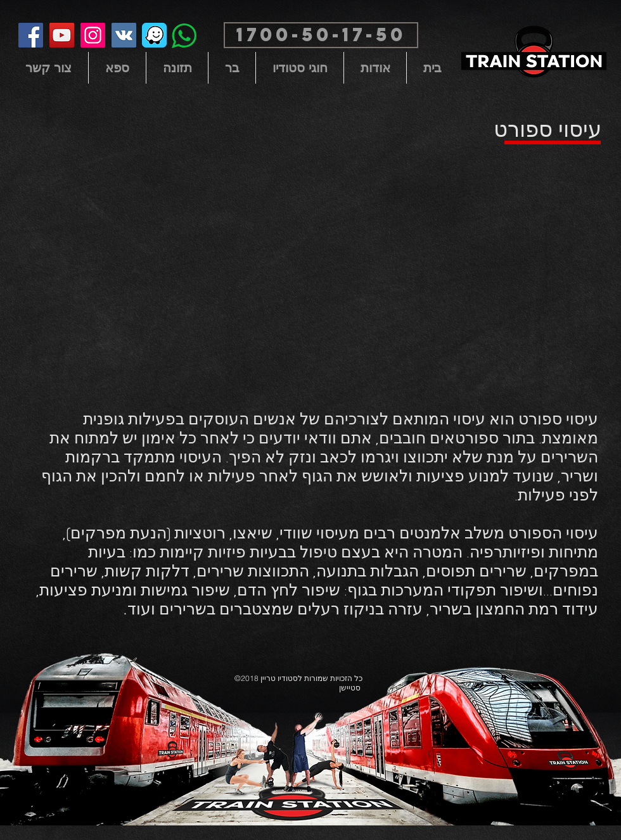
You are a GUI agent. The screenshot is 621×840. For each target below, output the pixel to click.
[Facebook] (31, 35)
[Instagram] (93, 35)
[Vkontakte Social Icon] (124, 35)
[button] (321, 35)
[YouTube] (62, 35)
